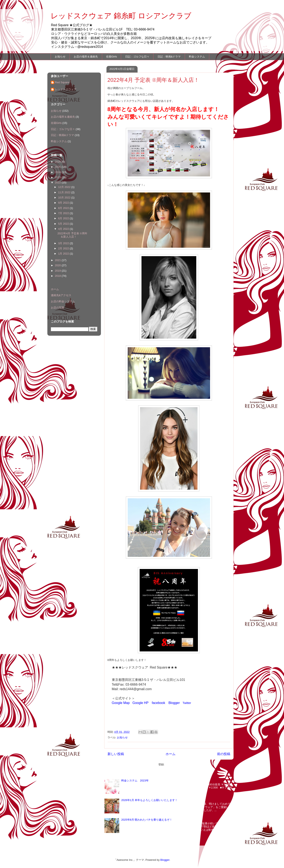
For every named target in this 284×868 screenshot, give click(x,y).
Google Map (121, 703)
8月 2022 (64, 208)
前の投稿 (224, 754)
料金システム (197, 57)
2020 (58, 265)
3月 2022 (64, 243)
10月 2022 (65, 198)
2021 (58, 260)
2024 (58, 172)
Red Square (62, 82)
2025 (58, 167)
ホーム (171, 754)
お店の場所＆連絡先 (86, 57)
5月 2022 (64, 224)
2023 (58, 177)
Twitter (187, 703)
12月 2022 (65, 187)
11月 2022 (65, 192)
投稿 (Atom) (172, 764)
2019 (58, 271)
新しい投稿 (116, 754)
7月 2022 (64, 213)
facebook (158, 703)
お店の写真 (58, 308)
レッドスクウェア (66, 89)
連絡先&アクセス (61, 295)
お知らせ (60, 57)
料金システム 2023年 (135, 781)
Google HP (140, 703)
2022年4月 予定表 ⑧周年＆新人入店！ (153, 80)
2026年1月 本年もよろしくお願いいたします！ (150, 800)
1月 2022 (64, 254)
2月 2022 (64, 248)
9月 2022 (64, 203)
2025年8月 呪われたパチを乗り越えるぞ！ (147, 820)
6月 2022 (64, 218)
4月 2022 (64, 229)
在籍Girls (112, 57)
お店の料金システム (63, 301)
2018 (58, 276)
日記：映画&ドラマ (169, 57)
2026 (58, 162)
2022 (58, 182)
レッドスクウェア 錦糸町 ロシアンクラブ (121, 16)
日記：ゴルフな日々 (137, 57)
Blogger (174, 703)
